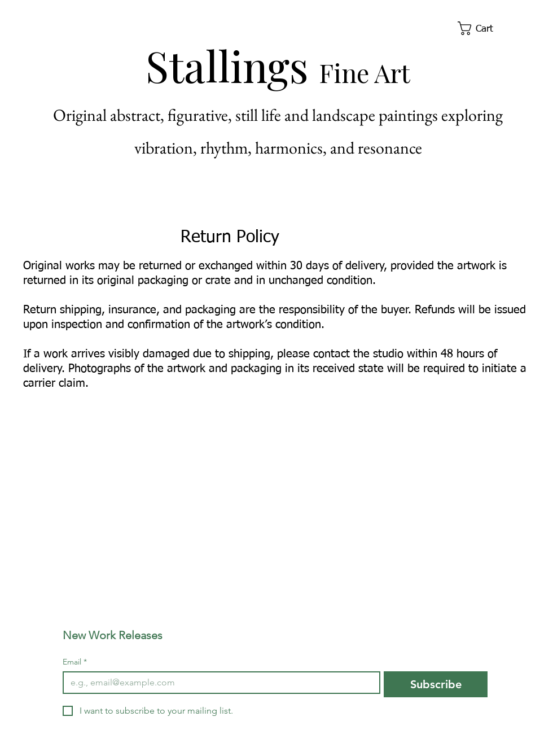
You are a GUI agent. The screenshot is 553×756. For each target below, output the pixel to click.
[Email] (218, 683)
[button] (483, 28)
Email (75, 662)
